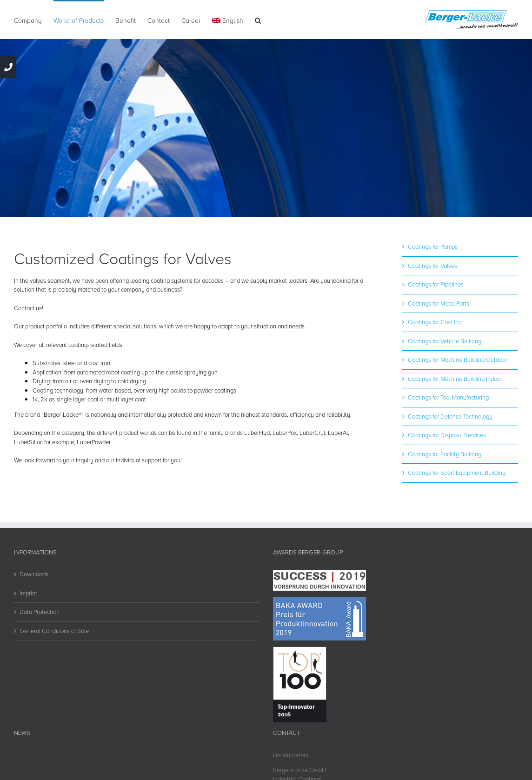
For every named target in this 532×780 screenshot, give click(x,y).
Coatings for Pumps (433, 247)
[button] (258, 20)
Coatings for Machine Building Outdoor (458, 360)
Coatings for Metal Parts (439, 303)
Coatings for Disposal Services (447, 435)
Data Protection (40, 612)
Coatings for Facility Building (445, 454)
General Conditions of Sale (54, 631)
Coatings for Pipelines (436, 284)
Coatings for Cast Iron (436, 322)
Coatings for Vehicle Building (445, 341)
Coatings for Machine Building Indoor (455, 379)
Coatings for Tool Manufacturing (448, 397)
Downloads (34, 574)
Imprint (28, 593)
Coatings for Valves (432, 266)
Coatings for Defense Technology (450, 416)
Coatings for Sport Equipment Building (457, 473)
